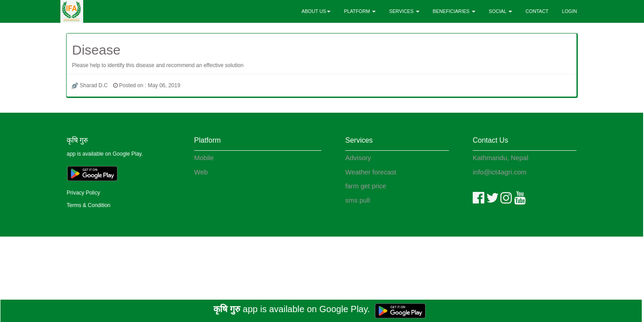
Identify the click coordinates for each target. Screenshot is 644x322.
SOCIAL (500, 11)
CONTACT (537, 11)
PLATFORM (360, 11)
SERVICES (404, 11)
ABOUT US (316, 11)
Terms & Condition (89, 205)
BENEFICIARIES (454, 11)
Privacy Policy (83, 193)
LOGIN (569, 11)
